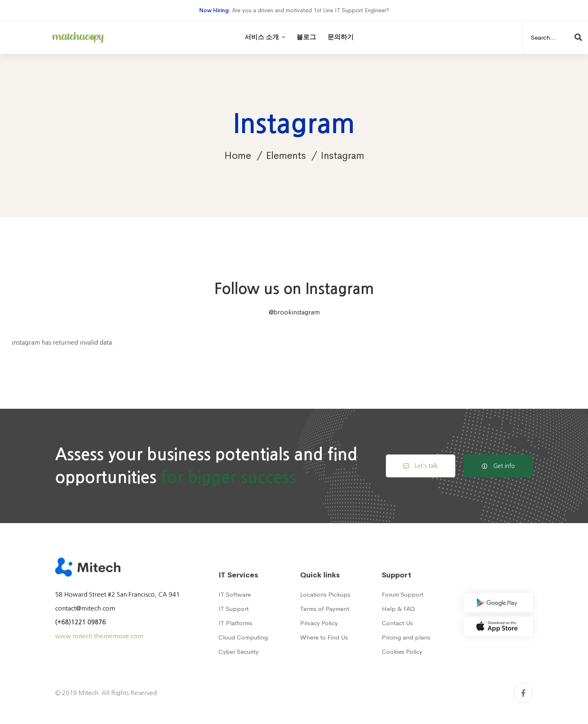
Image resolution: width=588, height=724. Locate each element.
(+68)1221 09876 (80, 622)
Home (238, 156)
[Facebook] (523, 693)
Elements (286, 156)
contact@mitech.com (85, 608)
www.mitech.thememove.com (99, 636)
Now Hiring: (215, 10)
